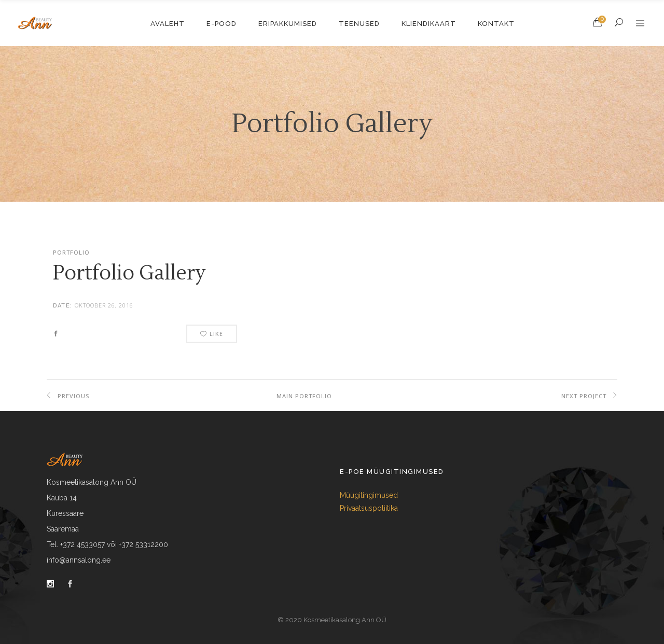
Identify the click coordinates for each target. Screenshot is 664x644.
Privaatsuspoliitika (369, 508)
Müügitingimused (369, 495)
